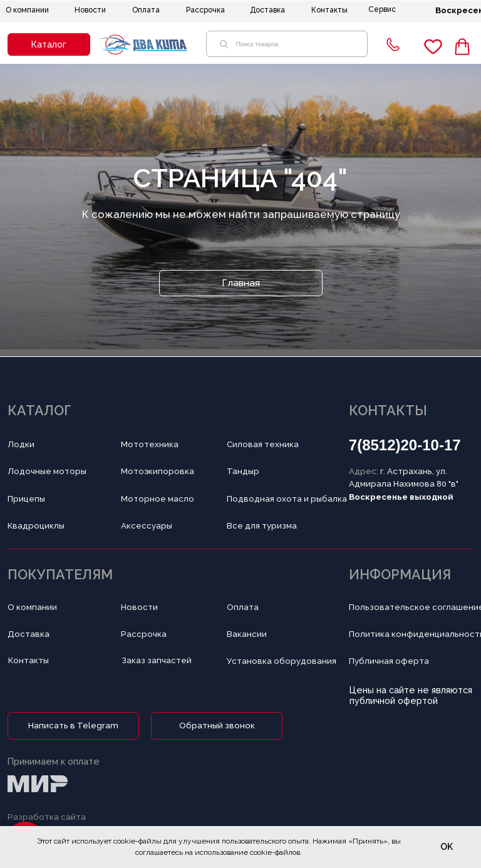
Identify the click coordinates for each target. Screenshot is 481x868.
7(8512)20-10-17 (405, 445)
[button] (49, 44)
